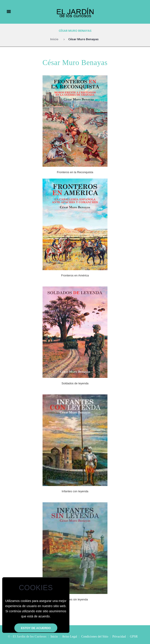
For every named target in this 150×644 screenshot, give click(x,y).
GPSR (134, 637)
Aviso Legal (70, 637)
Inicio (54, 39)
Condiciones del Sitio (95, 637)
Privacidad (119, 637)
